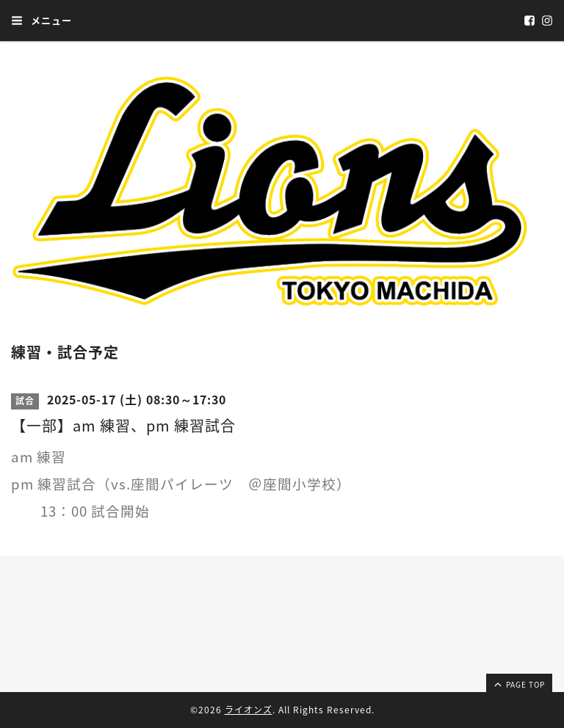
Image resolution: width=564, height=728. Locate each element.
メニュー (41, 20)
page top (518, 684)
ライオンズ (249, 710)
